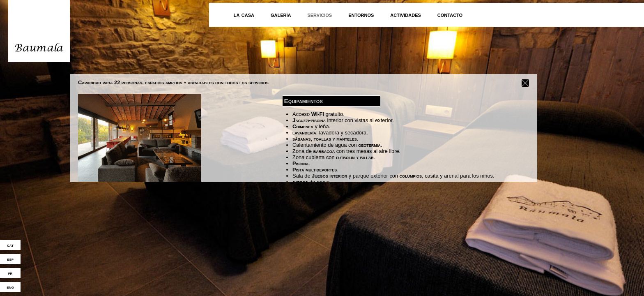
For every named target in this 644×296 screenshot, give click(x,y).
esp (10, 259)
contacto (450, 15)
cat (10, 245)
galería (281, 15)
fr (10, 273)
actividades (406, 15)
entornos (361, 15)
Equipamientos (304, 100)
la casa (244, 15)
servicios (320, 15)
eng (10, 287)
